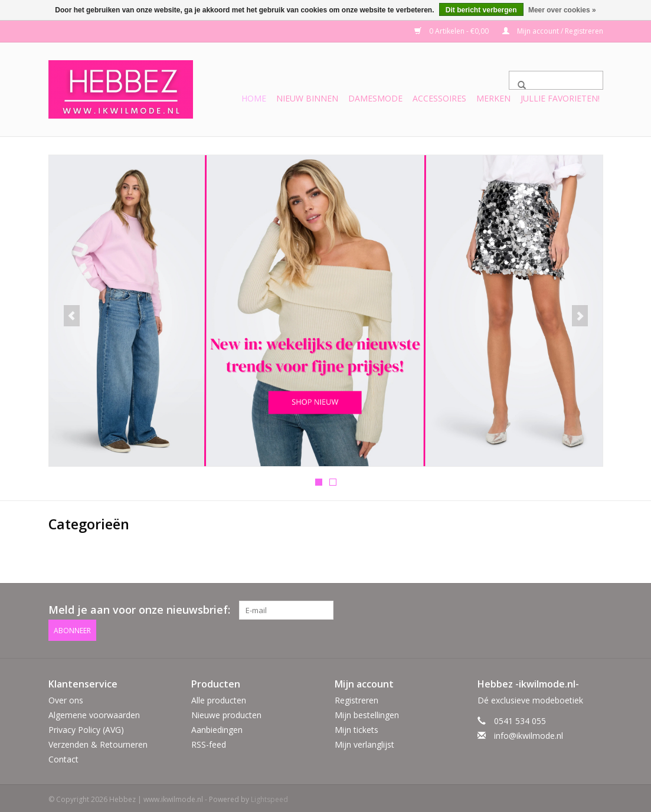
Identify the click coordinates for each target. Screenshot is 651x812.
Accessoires (439, 98)
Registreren (356, 697)
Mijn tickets (356, 727)
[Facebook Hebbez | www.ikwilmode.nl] (572, 610)
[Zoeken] (556, 80)
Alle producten (219, 697)
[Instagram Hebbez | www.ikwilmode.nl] (593, 610)
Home (254, 98)
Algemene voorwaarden (94, 712)
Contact (63, 757)
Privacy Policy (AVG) (86, 727)
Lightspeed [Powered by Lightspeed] (269, 797)
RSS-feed (209, 741)
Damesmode (375, 98)
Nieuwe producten (226, 712)
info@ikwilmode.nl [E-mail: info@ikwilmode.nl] (529, 733)
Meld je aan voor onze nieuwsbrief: (139, 609)
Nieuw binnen (307, 98)
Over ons (66, 697)
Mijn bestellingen (367, 712)
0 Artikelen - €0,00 (452, 31)
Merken (493, 98)
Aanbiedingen (217, 727)
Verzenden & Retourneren (98, 741)
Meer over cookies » (562, 10)
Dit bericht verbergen (481, 10)
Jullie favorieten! (560, 98)
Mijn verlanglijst (364, 741)
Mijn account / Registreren (553, 31)
